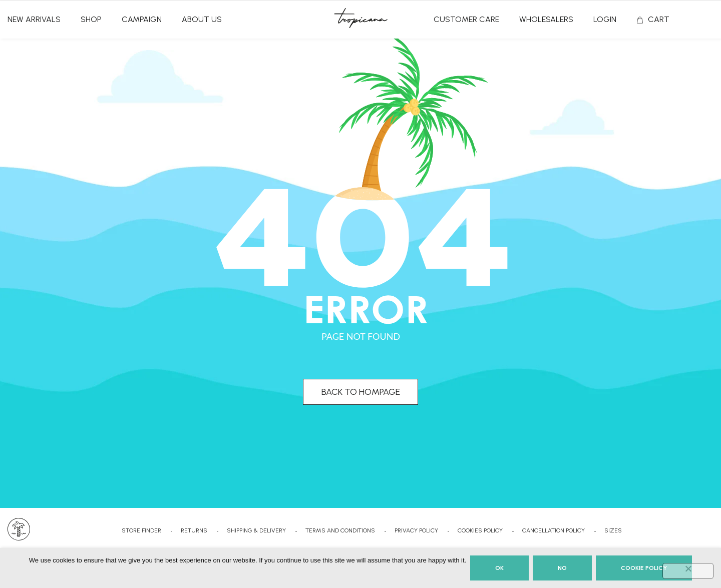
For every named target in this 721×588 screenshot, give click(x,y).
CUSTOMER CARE (466, 19)
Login (605, 19)
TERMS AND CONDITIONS (340, 530)
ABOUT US (202, 19)
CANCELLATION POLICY (554, 530)
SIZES (613, 530)
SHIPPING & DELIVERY (256, 530)
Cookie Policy (644, 568)
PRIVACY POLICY (416, 530)
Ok (499, 568)
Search (709, 21)
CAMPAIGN (142, 19)
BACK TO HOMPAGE (361, 392)
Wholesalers (546, 19)
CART (659, 19)
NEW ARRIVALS (34, 19)
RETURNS (194, 530)
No (562, 568)
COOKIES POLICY (480, 530)
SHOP (91, 19)
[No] (688, 571)
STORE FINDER (141, 530)
